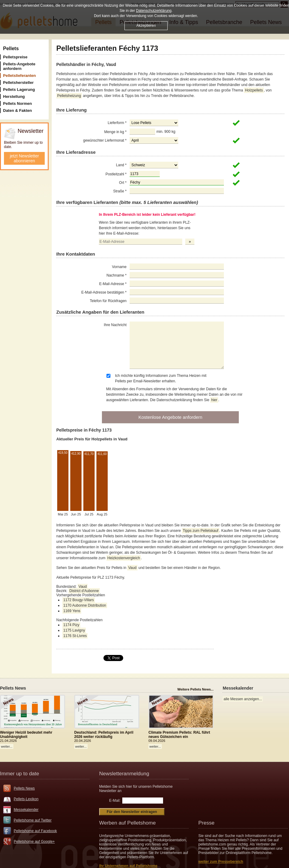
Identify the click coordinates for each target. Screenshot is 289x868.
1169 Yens (72, 611)
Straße (120, 191)
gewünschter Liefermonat (105, 140)
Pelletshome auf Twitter (33, 820)
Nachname (117, 275)
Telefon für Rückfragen (108, 301)
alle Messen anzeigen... (243, 699)
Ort (123, 183)
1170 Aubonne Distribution (85, 605)
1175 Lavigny (74, 630)
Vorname (119, 267)
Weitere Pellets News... (195, 689)
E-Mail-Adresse (113, 284)
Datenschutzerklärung (154, 11)
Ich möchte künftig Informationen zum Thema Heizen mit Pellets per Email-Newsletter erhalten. (161, 378)
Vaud (132, 568)
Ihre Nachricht (115, 325)
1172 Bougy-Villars (79, 600)
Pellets (11, 48)
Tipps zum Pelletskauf (201, 531)
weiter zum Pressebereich (221, 862)
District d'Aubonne (84, 591)
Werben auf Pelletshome (127, 823)
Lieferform (117, 123)
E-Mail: (115, 801)
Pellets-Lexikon (26, 799)
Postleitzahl (116, 174)
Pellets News (24, 788)
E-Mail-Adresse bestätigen (104, 292)
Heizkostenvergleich (124, 558)
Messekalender (26, 810)
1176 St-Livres (75, 636)
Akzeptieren (146, 26)
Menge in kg (115, 132)
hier (214, 400)
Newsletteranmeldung (124, 774)
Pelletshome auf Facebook (35, 831)
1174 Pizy (71, 625)
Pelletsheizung (69, 96)
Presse (206, 823)
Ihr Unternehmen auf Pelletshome (128, 866)
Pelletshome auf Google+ (34, 842)
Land (121, 165)
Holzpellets (254, 90)
